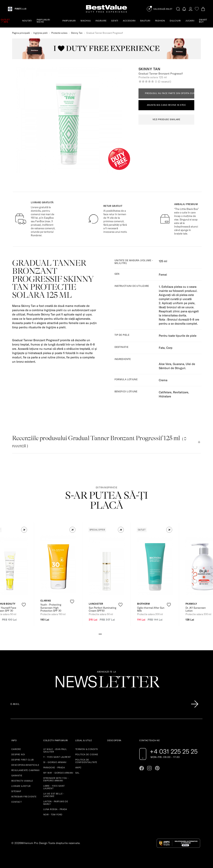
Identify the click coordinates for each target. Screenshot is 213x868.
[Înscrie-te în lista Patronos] (195, 704)
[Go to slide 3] (106, 634)
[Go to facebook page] (142, 768)
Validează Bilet (163, 9)
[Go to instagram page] (149, 768)
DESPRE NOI (18, 754)
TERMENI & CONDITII (87, 749)
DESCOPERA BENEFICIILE (25, 765)
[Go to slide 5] (113, 634)
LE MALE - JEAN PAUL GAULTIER (55, 750)
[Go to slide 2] (103, 634)
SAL (77, 773)
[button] (24, 530)
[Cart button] (203, 9)
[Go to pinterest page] (157, 768)
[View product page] (58, 564)
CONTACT (16, 802)
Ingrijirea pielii (40, 33)
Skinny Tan (77, 33)
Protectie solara (59, 33)
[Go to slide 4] (110, 634)
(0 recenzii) (164, 82)
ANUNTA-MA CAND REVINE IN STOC (166, 105)
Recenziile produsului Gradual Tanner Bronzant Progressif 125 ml (99, 441)
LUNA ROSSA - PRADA (55, 809)
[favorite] (197, 9)
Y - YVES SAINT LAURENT (57, 757)
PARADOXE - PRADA (54, 768)
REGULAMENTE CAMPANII (25, 770)
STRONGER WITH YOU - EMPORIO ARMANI (56, 779)
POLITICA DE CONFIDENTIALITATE (86, 761)
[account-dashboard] (191, 9)
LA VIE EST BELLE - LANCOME (54, 795)
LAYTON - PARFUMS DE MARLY (56, 803)
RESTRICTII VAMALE (22, 781)
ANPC (78, 768)
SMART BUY (203, 21)
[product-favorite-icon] (24, 605)
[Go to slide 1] (100, 634)
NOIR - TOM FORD (53, 815)
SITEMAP (16, 791)
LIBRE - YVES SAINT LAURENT (54, 787)
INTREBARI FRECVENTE (24, 797)
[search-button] (178, 9)
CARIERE (16, 749)
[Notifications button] (184, 9)
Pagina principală (21, 33)
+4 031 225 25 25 (174, 751)
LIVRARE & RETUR (21, 786)
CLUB (20, 9)
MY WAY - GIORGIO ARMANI (58, 773)
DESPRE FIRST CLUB (22, 760)
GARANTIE (17, 776)
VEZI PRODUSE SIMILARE (166, 119)
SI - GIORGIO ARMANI (55, 762)
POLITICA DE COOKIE (87, 754)
